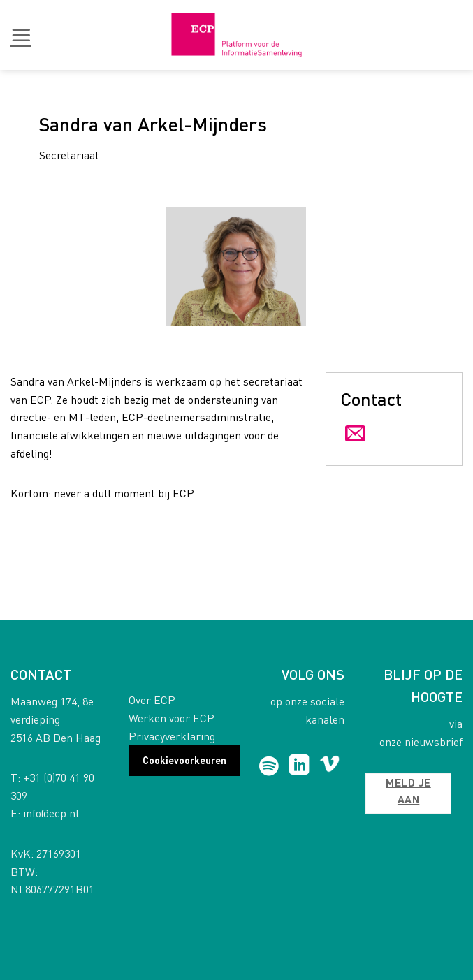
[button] (21, 35)
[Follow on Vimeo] (329, 766)
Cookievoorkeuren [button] (184, 760)
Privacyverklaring (172, 736)
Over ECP (152, 700)
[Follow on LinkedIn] (299, 766)
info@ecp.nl (51, 813)
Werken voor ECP (172, 718)
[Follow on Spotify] (269, 766)
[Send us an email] (355, 434)
